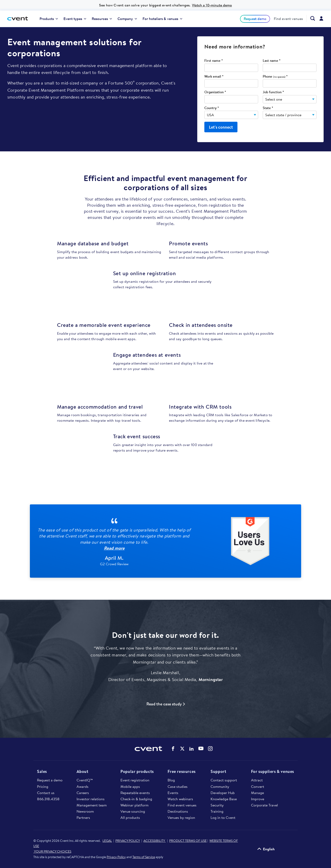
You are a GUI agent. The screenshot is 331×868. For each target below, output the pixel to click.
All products (130, 817)
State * (268, 108)
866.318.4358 (48, 799)
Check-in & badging (136, 799)
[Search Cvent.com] (311, 18)
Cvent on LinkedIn (191, 749)
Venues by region (181, 817)
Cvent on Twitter (182, 749)
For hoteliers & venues (162, 19)
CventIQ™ (85, 780)
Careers (83, 793)
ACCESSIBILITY (155, 841)
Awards (83, 786)
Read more (114, 548)
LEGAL (107, 841)
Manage (257, 793)
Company (127, 19)
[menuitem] (49, 19)
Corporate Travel (264, 805)
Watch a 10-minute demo (212, 5)
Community (220, 786)
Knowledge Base (224, 799)
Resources (102, 19)
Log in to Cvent (223, 817)
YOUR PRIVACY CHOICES (52, 851)
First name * (214, 61)
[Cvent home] (19, 19)
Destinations (178, 811)
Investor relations (91, 799)
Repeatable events (135, 793)
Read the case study (164, 704)
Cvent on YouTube (201, 748)
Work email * (214, 77)
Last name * (272, 61)
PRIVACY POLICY (128, 841)
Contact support (224, 780)
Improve (258, 799)
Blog (171, 780)
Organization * (215, 92)
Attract (257, 780)
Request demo (255, 19)
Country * (212, 108)
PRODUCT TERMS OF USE (188, 841)
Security (217, 805)
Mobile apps (130, 786)
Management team (92, 805)
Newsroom (85, 811)
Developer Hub (223, 793)
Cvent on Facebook (173, 749)
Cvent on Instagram (210, 749)
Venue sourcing (133, 811)
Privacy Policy (116, 857)
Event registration (135, 780)
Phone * (275, 77)
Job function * (273, 92)
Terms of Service (144, 857)
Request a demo (50, 780)
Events (173, 793)
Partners (83, 817)
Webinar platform (134, 805)
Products (49, 19)
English (269, 849)
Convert (258, 786)
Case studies (178, 786)
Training (217, 811)
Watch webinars (180, 799)
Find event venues (288, 19)
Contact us (46, 793)
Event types (75, 19)
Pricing (43, 786)
